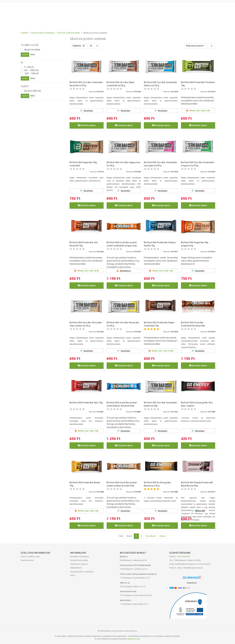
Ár (22, 62)
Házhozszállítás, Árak (30, 557)
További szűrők (30, 45)
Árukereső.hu (192, 583)
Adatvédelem (76, 568)
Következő (151, 536)
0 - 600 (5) (29, 67)
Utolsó (162, 536)
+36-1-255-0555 (183, 557)
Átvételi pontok (27, 560)
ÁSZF (73, 575)
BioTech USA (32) (33, 91)
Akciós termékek (32, 50)
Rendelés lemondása (79, 560)
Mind (33, 55)
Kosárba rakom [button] (87, 125)
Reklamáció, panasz (79, 564)
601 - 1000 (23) (32, 70)
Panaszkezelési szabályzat (82, 572)
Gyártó (25, 86)
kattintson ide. (134, 639)
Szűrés (25, 55)
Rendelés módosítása (80, 557)
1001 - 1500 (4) (32, 73)
